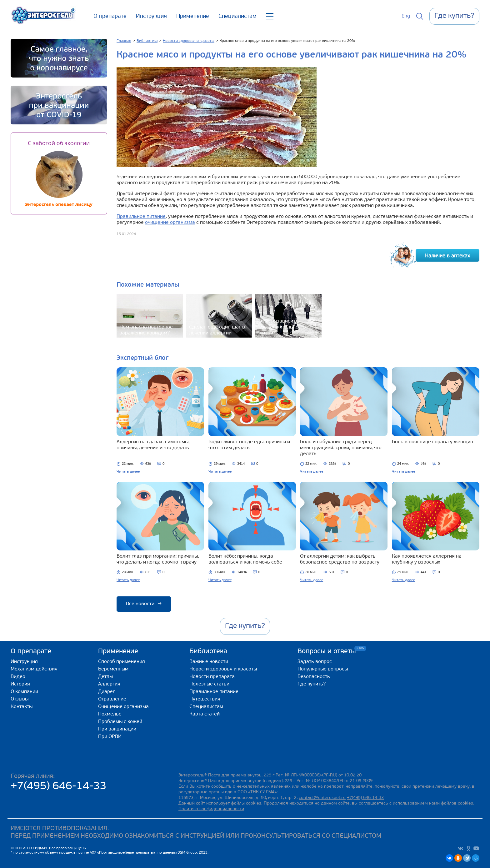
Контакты (22, 707)
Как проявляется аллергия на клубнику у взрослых (427, 559)
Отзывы (20, 699)
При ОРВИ (110, 737)
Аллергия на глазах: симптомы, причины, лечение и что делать (153, 445)
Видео (18, 677)
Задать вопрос (315, 662)
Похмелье (110, 714)
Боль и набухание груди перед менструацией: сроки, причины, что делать (341, 448)
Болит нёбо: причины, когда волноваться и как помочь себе (245, 559)
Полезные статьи (209, 684)
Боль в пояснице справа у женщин (432, 442)
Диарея (107, 692)
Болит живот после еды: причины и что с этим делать (249, 445)
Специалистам (237, 16)
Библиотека (208, 652)
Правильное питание (141, 217)
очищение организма (170, 223)
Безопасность (314, 677)
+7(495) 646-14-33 (59, 787)
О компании (24, 692)
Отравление (112, 699)
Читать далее (128, 472)
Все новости (144, 604)
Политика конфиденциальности (211, 809)
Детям (105, 677)
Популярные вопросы (323, 669)
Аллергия (109, 684)
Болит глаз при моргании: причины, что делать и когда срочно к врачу (158, 559)
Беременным (113, 669)
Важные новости (209, 662)
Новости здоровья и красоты (223, 669)
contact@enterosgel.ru (322, 798)
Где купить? (312, 684)
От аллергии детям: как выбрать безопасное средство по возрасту (340, 559)
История (20, 684)
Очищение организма (123, 707)
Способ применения (122, 662)
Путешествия (205, 699)
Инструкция (151, 16)
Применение (193, 16)
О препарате (110, 16)
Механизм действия (34, 669)
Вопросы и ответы (327, 651)
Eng (406, 16)
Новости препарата (212, 677)
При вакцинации (117, 729)
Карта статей (205, 714)
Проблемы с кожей (120, 722)
